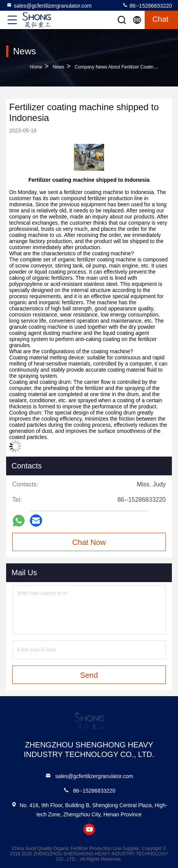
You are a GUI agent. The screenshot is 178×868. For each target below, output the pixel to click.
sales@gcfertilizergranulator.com (49, 5)
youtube (89, 829)
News (59, 67)
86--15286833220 (147, 5)
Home (36, 67)
